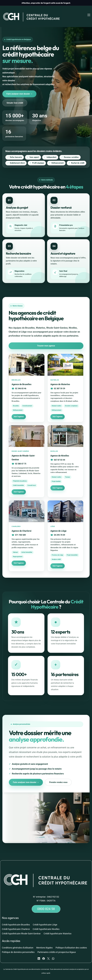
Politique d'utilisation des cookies (71, 942)
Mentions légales (44, 942)
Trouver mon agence (46, 340)
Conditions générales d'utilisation (18, 942)
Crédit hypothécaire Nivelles (46, 923)
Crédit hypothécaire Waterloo (57, 928)
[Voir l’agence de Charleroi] (27, 530)
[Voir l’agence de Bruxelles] (27, 382)
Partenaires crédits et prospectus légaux (57, 946)
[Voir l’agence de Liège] (65, 530)
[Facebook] (44, 953)
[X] (48, 953)
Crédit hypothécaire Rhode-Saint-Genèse (21, 928)
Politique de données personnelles (18, 946)
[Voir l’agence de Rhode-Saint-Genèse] (27, 455)
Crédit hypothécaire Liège (45, 919)
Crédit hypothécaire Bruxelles (16, 919)
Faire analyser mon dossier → (20, 88)
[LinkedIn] (39, 953)
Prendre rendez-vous (61, 777)
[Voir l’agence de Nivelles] (65, 455)
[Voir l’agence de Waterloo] (65, 382)
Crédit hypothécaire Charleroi (16, 923)
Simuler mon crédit (15, 97)
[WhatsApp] (53, 953)
